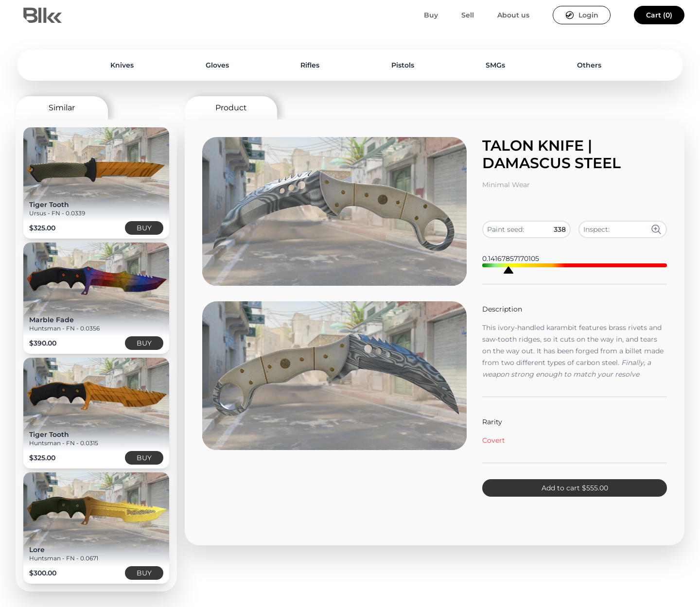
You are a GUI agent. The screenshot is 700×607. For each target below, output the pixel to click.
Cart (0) (659, 15)
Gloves (217, 65)
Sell (468, 15)
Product (231, 108)
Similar (62, 108)
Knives (122, 65)
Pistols (403, 65)
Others (589, 65)
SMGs (495, 65)
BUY (144, 228)
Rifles (310, 65)
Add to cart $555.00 (575, 488)
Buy (431, 15)
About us (513, 15)
